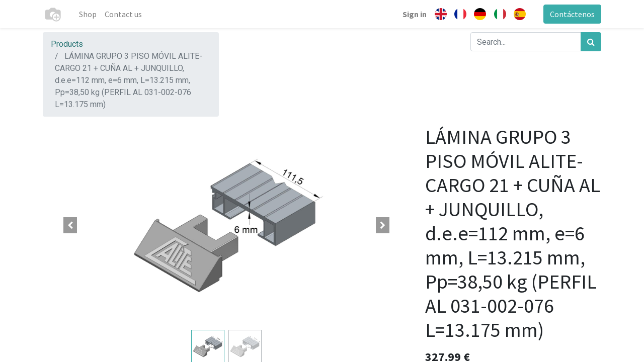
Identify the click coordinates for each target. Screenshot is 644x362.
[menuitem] (88, 14)
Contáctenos (572, 14)
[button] (70, 225)
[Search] (591, 42)
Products (67, 44)
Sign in (415, 14)
